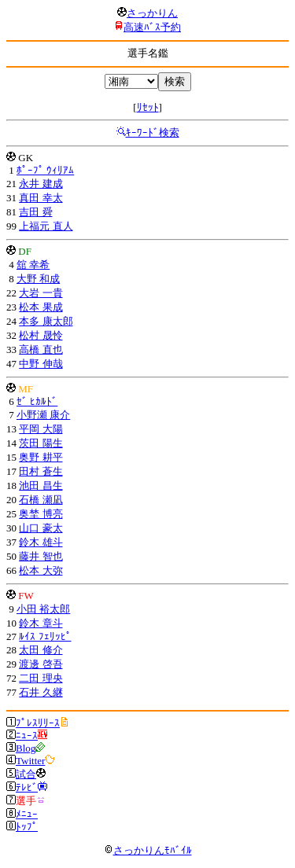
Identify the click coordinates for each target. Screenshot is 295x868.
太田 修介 (41, 650)
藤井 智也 (41, 556)
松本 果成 (41, 307)
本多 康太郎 (46, 321)
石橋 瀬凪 (41, 500)
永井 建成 (41, 184)
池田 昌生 (41, 485)
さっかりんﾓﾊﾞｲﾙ (148, 850)
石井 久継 (41, 692)
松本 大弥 (41, 570)
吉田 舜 (35, 212)
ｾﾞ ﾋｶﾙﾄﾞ (37, 401)
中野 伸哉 (41, 364)
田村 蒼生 (41, 471)
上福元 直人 (46, 226)
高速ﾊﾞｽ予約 (152, 27)
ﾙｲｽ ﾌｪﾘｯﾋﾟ (45, 636)
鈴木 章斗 (41, 623)
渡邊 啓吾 (41, 664)
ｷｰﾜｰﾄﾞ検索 (153, 132)
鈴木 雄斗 (41, 542)
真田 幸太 (41, 198)
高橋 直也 (41, 349)
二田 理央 (41, 678)
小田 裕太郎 (43, 609)
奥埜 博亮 (41, 514)
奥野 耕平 (41, 457)
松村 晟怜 (41, 335)
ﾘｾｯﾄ (148, 107)
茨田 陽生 (41, 443)
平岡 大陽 (41, 429)
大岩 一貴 (41, 293)
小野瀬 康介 (43, 415)
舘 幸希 (33, 265)
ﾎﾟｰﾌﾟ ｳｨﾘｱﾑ (45, 170)
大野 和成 (38, 279)
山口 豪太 (41, 528)
